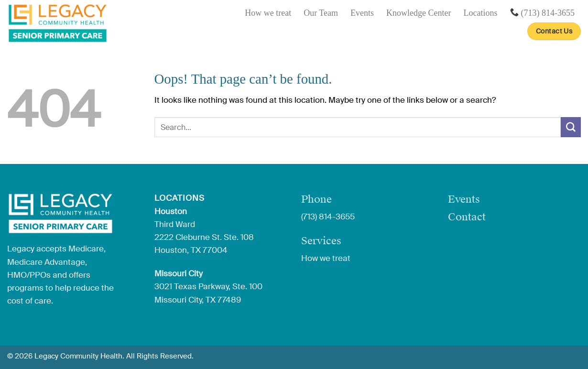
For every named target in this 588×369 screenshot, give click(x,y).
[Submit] (571, 127)
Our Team (321, 13)
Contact (467, 217)
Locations (481, 13)
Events (362, 13)
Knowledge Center (419, 13)
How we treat (268, 13)
